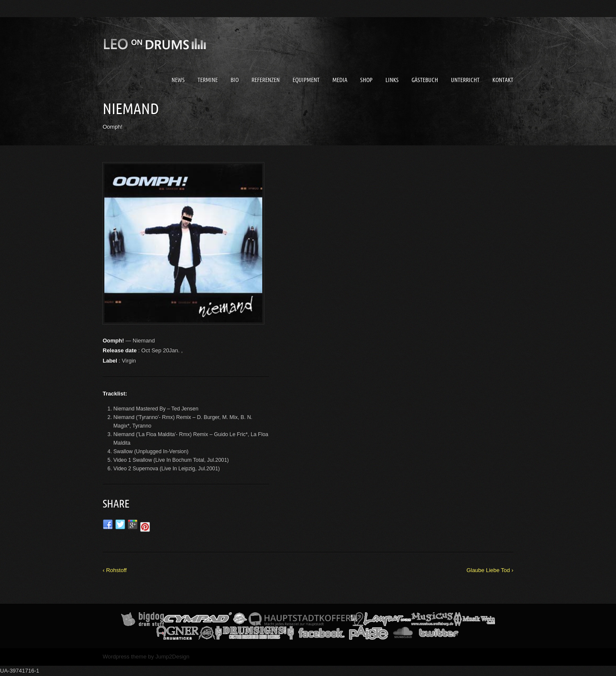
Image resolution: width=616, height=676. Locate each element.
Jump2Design (172, 657)
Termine (208, 80)
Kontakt (503, 80)
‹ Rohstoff (115, 570)
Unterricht (465, 80)
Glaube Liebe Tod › (490, 570)
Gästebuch (425, 80)
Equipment (306, 80)
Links (392, 80)
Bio (235, 80)
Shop (366, 80)
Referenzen (266, 80)
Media (340, 80)
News (178, 80)
